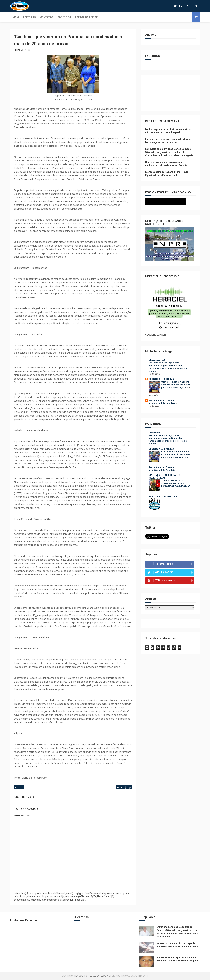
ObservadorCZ (157, 360)
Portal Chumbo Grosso (161, 401)
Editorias (30, 17)
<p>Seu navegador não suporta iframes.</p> (170, 202)
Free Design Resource (99, 976)
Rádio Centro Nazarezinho (163, 496)
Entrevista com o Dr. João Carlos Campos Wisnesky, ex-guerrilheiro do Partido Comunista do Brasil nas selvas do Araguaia (169, 152)
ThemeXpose (79, 976)
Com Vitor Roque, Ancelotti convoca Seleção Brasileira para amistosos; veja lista (176, 385)
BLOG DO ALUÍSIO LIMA (161, 379)
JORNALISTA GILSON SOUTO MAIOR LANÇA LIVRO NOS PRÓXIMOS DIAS (176, 483)
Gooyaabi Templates (138, 976)
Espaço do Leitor (86, 17)
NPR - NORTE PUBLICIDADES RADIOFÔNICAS (164, 476)
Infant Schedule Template (162, 403)
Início (15, 17)
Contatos (47, 17)
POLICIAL (19, 787)
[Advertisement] (73, 881)
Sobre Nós (64, 17)
